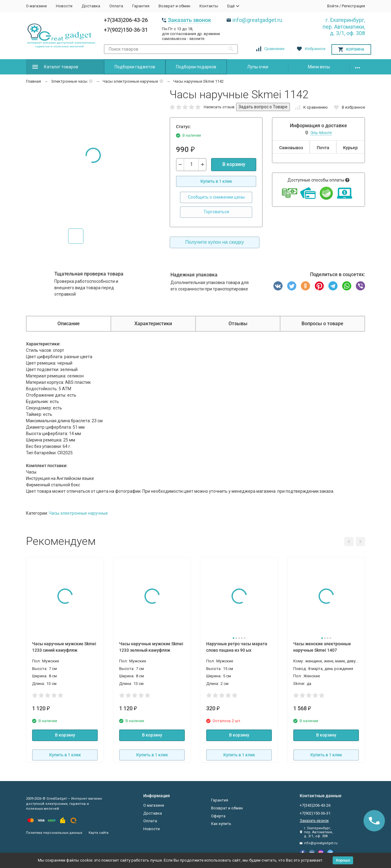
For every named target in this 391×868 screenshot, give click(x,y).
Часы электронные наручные (130, 81)
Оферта (218, 816)
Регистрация (353, 6)
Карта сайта (99, 833)
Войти (333, 6)
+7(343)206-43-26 (126, 20)
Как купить (221, 824)
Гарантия (141, 6)
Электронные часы (69, 81)
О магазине (36, 6)
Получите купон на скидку (215, 242)
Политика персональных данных (54, 833)
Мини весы (319, 67)
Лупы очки (258, 67)
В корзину (234, 164)
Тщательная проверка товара (89, 274)
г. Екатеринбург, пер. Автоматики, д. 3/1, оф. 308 (344, 27)
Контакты (209, 6)
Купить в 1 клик (216, 181)
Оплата (116, 6)
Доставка (91, 6)
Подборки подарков (196, 67)
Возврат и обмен (174, 6)
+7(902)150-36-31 (126, 30)
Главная (33, 81)
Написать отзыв (219, 107)
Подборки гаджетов (135, 67)
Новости (64, 6)
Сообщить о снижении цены (216, 197)
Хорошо (343, 860)
